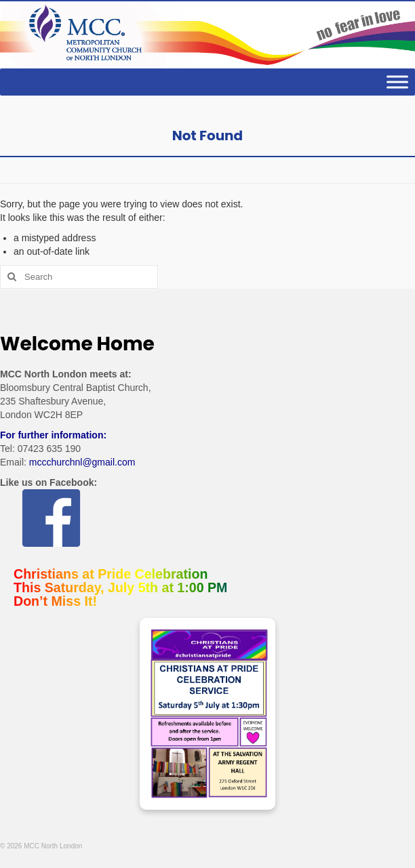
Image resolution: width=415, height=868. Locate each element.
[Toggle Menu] (397, 82)
